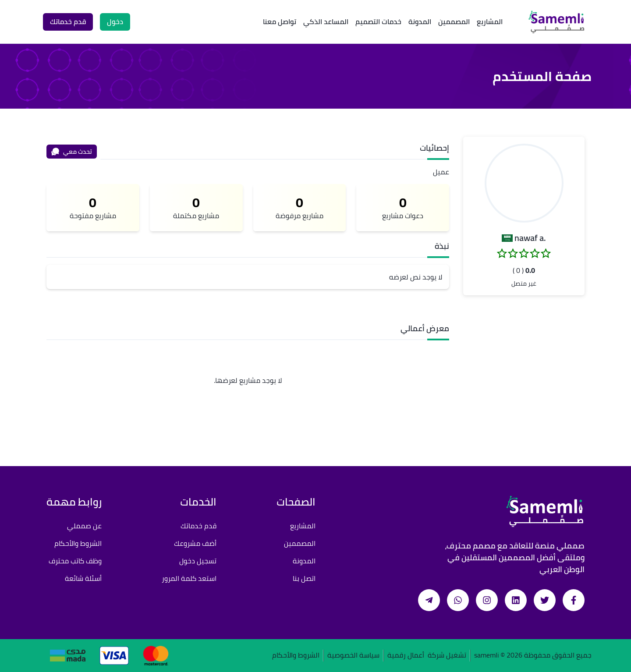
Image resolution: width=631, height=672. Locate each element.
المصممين (454, 21)
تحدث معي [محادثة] (71, 152)
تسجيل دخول (198, 561)
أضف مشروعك (195, 543)
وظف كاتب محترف (75, 561)
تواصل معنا (280, 21)
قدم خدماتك (199, 526)
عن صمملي (84, 526)
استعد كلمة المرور (189, 578)
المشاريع (490, 21)
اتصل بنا (304, 578)
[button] (524, 183)
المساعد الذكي (326, 21)
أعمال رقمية (406, 656)
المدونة (420, 21)
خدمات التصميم (378, 21)
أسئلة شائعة (83, 578)
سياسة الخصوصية (353, 656)
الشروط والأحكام (78, 543)
